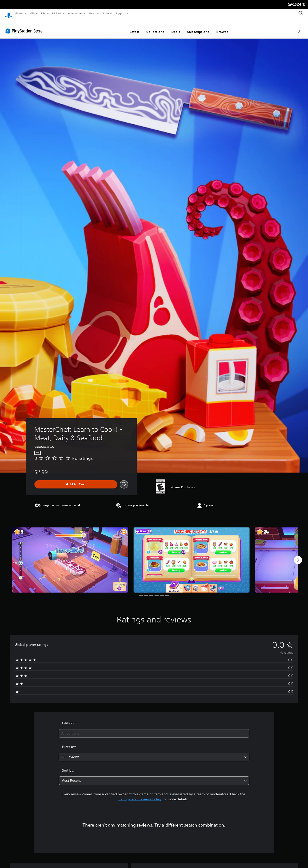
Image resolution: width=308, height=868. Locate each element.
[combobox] (154, 729)
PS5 (32, 13)
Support (120, 13)
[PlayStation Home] (8, 13)
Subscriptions (173, 27)
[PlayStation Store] (25, 26)
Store (106, 13)
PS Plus (57, 13)
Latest (109, 27)
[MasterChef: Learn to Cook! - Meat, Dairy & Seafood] (70, 555)
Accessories (75, 13)
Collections (130, 27)
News (93, 13)
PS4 (43, 13)
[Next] (298, 555)
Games (19, 13)
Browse (197, 27)
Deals (150, 27)
